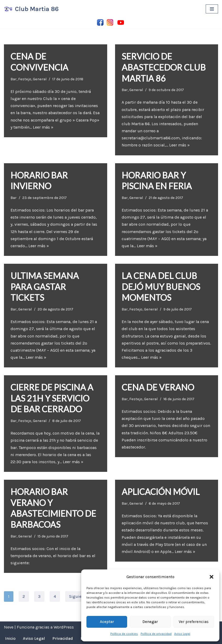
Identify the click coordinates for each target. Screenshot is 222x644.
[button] (211, 577)
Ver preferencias (194, 622)
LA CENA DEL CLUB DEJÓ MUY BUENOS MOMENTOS (161, 287)
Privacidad (63, 638)
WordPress (64, 627)
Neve (9, 627)
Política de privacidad (156, 634)
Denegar (150, 622)
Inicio (10, 638)
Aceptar (107, 622)
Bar (14, 79)
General (40, 79)
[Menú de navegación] (212, 9)
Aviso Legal (182, 634)
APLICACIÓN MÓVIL (161, 492)
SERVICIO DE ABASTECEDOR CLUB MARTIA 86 (164, 67)
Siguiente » (80, 596)
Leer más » (43, 127)
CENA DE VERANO (158, 387)
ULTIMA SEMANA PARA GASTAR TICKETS (45, 287)
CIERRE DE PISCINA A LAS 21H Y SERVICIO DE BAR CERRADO (52, 398)
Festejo (25, 79)
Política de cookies (124, 634)
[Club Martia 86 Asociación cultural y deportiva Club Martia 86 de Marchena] (31, 9)
